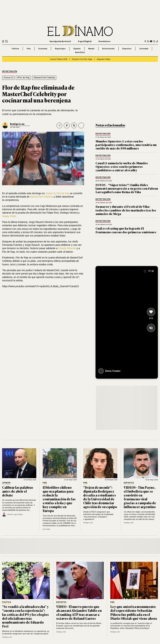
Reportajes (60, 49)
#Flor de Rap (23, 78)
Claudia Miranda (67, 248)
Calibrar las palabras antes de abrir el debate (18, 491)
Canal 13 (50, 193)
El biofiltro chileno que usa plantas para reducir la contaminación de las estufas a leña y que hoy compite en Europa (59, 499)
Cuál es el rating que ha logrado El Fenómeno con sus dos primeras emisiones (126, 230)
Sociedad (144, 49)
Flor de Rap (63, 193)
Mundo (91, 49)
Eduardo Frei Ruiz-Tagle (82, 59)
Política (15, 49)
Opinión (77, 49)
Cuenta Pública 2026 (59, 59)
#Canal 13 (8, 78)
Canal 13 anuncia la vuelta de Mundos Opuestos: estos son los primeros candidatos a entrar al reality (122, 167)
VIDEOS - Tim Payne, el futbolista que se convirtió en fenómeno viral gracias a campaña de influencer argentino (140, 497)
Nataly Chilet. (9, 216)
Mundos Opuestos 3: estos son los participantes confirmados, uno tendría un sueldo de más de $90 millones (126, 145)
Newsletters (104, 41)
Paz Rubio (46, 529)
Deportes (127, 49)
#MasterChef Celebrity (44, 78)
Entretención (108, 49)
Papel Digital (85, 41)
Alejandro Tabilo (103, 59)
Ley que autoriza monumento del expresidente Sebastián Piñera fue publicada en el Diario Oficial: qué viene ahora (134, 612)
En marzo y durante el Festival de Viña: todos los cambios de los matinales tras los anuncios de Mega (126, 210)
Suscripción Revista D (60, 41)
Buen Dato (80, 52)
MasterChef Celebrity (42, 197)
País (29, 49)
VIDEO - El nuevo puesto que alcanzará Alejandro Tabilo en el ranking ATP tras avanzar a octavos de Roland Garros (79, 612)
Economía (43, 49)
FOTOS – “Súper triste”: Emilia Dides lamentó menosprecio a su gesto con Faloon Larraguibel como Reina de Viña (127, 188)
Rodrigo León (17, 124)
